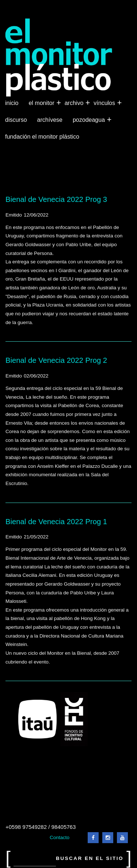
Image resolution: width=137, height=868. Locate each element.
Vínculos (105, 103)
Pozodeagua (90, 120)
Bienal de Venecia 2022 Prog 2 (56, 360)
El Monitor (42, 103)
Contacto (60, 837)
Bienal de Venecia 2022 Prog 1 (56, 522)
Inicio (12, 103)
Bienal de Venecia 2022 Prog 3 (56, 199)
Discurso (16, 120)
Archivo (75, 103)
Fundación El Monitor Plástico (42, 137)
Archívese (50, 120)
